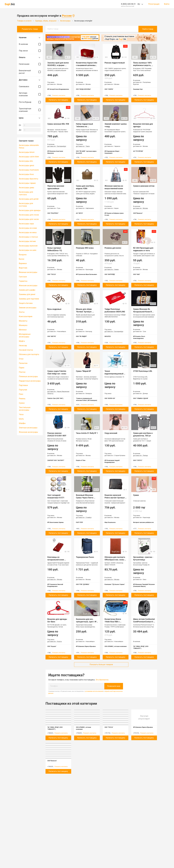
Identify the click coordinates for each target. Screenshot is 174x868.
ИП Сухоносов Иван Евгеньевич (86, 274)
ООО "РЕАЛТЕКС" (53, 213)
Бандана (23, 255)
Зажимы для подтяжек (29, 299)
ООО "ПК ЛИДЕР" (81, 336)
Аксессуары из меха (28, 232)
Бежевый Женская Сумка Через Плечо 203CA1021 (85, 498)
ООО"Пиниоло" (138, 213)
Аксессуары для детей (29, 199)
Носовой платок (26, 350)
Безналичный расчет (30, 72)
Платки (22, 372)
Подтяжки (23, 385)
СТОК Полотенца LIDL (143, 371)
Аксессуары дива (26, 188)
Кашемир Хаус (138, 89)
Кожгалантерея (26, 316)
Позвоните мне (114, 686)
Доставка (30, 80)
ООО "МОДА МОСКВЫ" (83, 89)
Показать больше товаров (101, 664)
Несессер (23, 346)
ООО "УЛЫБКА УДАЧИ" (141, 398)
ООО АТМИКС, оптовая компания (116, 646)
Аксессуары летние (27, 241)
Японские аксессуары (28, 432)
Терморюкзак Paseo (85, 557)
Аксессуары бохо (26, 174)
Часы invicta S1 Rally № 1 (87, 433)
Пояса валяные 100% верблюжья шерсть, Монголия (143, 65)
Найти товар (53, 29)
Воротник (23, 268)
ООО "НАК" (137, 274)
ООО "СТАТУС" (138, 460)
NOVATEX (108, 336)
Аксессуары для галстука (26, 193)
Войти (167, 4)
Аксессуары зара (26, 224)
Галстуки (23, 277)
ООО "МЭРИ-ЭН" (110, 398)
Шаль (21, 419)
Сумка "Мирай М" (84, 371)
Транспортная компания (30, 110)
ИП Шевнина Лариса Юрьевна (86, 646)
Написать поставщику (58, 100)
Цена (30, 118)
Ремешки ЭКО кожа (85, 248)
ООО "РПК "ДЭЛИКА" (83, 584)
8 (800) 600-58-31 (128, 4)
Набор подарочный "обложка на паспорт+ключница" (85, 127)
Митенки (23, 330)
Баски (22, 259)
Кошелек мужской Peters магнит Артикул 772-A (115, 498)
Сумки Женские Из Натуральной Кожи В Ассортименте (143, 312)
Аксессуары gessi (26, 165)
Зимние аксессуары (28, 308)
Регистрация (154, 4)
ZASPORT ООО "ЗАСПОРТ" (56, 460)
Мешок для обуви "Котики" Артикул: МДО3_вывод (84, 312)
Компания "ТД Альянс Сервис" (115, 584)
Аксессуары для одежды (30, 210)
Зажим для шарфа (27, 290)
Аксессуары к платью (28, 237)
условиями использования (94, 691)
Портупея (23, 390)
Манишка (23, 325)
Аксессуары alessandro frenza (29, 147)
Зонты (22, 312)
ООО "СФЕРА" (109, 89)
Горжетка (23, 281)
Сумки (22, 403)
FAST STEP (79, 522)
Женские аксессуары (28, 286)
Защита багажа (26, 303)
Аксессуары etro (26, 161)
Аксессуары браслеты (29, 179)
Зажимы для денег (27, 294)
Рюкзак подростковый (115, 63)
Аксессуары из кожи (28, 228)
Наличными (30, 64)
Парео (22, 368)
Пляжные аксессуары (28, 376)
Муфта (22, 341)
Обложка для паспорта (29, 354)
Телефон (54, 686)
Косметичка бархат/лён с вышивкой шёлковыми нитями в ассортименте (87, 65)
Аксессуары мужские (28, 246)
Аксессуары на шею (28, 250)
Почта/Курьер (30, 102)
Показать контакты (59, 96)
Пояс (21, 394)
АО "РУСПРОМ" (138, 151)
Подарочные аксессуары (30, 381)
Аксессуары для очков (29, 215)
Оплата (30, 57)
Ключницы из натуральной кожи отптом (56, 560)
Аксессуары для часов (29, 219)
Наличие (30, 38)
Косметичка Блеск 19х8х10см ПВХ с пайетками (113, 622)
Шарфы (22, 423)
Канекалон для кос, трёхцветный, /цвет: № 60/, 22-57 (86, 622)
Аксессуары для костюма (26, 205)
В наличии (30, 44)
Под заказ (30, 51)
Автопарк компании (30, 94)
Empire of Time (81, 460)
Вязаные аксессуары (28, 272)
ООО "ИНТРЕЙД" (110, 274)
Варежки (23, 263)
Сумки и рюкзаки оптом (144, 186)
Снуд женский (111, 433)
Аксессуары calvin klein (29, 157)
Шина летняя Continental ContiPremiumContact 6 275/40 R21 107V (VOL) (144, 622)
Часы (21, 414)
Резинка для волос (113, 248)
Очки (21, 359)
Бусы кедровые (54, 309)
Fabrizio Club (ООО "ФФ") (55, 398)
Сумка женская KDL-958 (58, 124)
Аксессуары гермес (27, 183)
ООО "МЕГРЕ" (52, 336)
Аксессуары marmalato (29, 170)
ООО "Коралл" (52, 646)
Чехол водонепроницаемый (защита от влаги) (114, 374)
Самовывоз (30, 87)
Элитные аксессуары (28, 428)
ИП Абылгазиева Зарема (55, 522)
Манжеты (23, 321)
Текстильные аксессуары (25, 409)
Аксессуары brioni (27, 152)
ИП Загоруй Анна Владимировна (58, 89)
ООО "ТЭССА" (52, 274)
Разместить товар (30, 29)
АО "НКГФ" (79, 213)
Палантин (23, 363)
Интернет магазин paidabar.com (143, 522)
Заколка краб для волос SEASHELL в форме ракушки (58, 65)
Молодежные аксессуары (25, 335)
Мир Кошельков (110, 522)
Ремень (22, 399)
